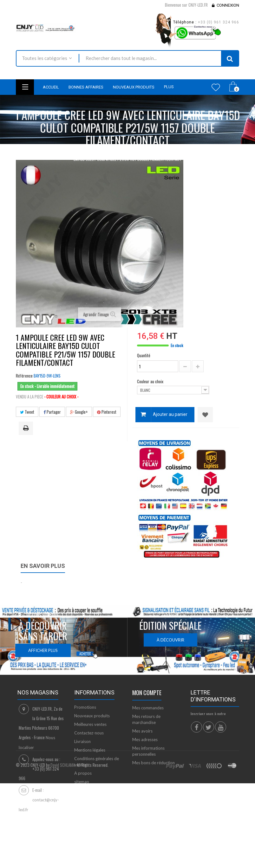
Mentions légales (90, 750)
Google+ (79, 412)
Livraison (82, 741)
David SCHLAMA (63, 846)
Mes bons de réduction (154, 763)
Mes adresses (145, 740)
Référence (24, 376)
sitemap (82, 782)
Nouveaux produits (92, 716)
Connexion (228, 5)
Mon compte (147, 693)
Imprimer (27, 429)
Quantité (144, 355)
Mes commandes (148, 708)
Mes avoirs (142, 731)
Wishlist (216, 87)
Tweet (27, 412)
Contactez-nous (89, 733)
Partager (52, 412)
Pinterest (107, 412)
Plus (169, 87)
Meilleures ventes (90, 724)
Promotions (85, 707)
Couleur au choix (151, 381)
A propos (83, 773)
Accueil (21, 152)
